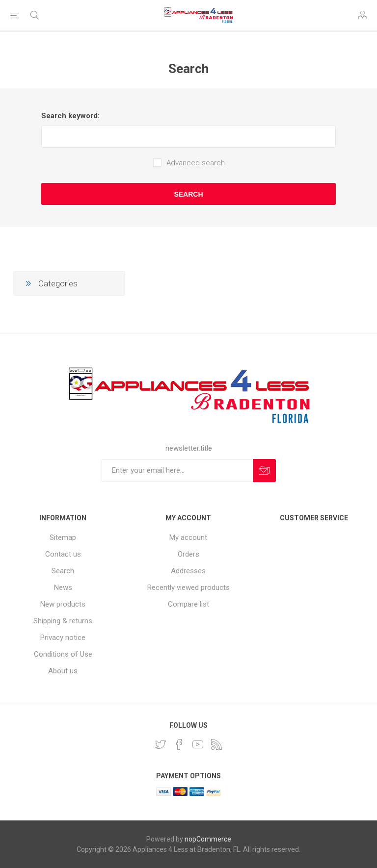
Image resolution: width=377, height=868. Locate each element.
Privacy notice (63, 638)
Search (188, 194)
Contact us (63, 554)
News (63, 587)
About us (63, 671)
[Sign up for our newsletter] (177, 471)
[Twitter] (161, 744)
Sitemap (63, 537)
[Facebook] (179, 744)
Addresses (188, 571)
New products (63, 604)
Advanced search (196, 163)
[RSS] (216, 744)
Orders (188, 554)
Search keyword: (70, 116)
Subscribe (264, 471)
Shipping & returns (63, 621)
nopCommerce (208, 839)
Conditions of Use (63, 654)
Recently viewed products (188, 587)
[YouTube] (198, 744)
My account (188, 537)
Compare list (188, 604)
